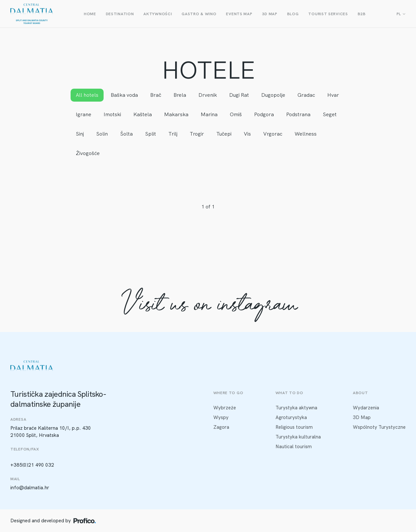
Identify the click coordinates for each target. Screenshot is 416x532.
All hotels (87, 95)
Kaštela (143, 114)
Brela (180, 95)
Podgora (264, 114)
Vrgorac (273, 134)
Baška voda (124, 95)
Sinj (80, 134)
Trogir (197, 134)
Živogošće (88, 153)
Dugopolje (273, 95)
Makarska (176, 114)
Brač (156, 95)
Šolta (126, 134)
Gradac (306, 95)
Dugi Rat (239, 95)
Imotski (112, 114)
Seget (330, 114)
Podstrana (298, 114)
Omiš (236, 114)
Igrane (84, 114)
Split (151, 134)
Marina (209, 114)
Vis (247, 134)
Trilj (173, 134)
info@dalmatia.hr (30, 488)
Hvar (333, 95)
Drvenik (208, 95)
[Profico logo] (85, 521)
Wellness (306, 134)
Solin (102, 134)
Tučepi (224, 134)
